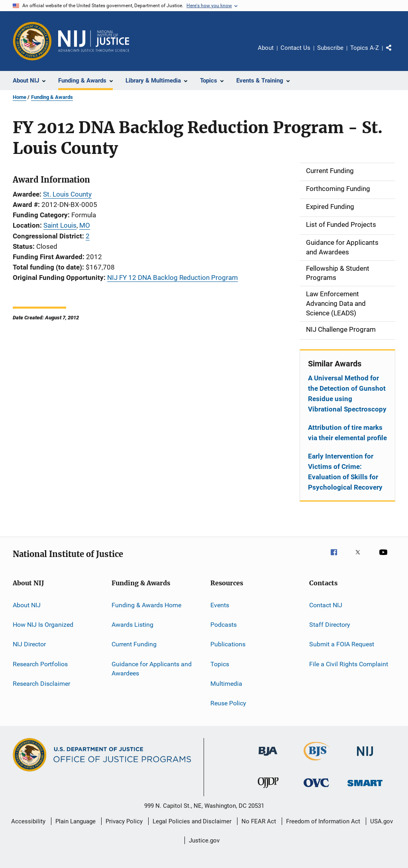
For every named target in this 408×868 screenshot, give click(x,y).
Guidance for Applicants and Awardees (152, 668)
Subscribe (330, 48)
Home (20, 97)
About (266, 48)
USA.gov (382, 821)
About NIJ (27, 605)
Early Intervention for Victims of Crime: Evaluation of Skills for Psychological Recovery (345, 472)
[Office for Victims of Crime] (316, 788)
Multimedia (226, 684)
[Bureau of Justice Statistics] (317, 762)
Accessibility (28, 821)
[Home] (94, 41)
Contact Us (295, 48)
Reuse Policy (228, 703)
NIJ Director (29, 644)
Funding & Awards (52, 97)
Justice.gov (204, 840)
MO (85, 225)
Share (395, 53)
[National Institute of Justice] (365, 757)
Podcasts (224, 625)
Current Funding (134, 644)
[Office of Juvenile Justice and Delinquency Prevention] (268, 789)
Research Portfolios (40, 664)
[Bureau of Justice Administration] (268, 757)
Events (220, 605)
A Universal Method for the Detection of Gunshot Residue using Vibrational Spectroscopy (347, 394)
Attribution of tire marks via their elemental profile (347, 433)
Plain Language (76, 821)
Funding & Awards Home (146, 605)
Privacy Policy (124, 821)
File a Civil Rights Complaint (349, 664)
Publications (228, 644)
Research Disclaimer (41, 684)
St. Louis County (67, 194)
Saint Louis (60, 225)
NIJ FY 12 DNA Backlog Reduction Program (173, 278)
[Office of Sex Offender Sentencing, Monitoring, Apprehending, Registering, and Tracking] (365, 788)
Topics (220, 664)
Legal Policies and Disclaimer (192, 821)
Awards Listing (132, 625)
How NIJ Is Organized (43, 625)
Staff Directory (330, 625)
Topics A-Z (365, 48)
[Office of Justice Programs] (32, 41)
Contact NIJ (326, 605)
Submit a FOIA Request (342, 644)
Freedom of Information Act (323, 821)
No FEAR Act (259, 821)
